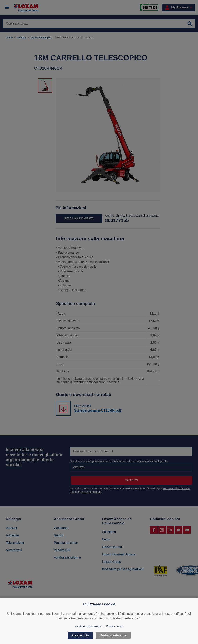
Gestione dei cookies (88, 626)
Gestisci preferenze (113, 635)
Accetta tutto (80, 635)
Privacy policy (114, 626)
